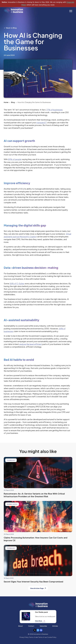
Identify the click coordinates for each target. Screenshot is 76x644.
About (20, 626)
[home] (13, 11)
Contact (31, 626)
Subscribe (43, 626)
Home (6, 102)
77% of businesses (55, 110)
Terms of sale (33, 637)
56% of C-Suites (17, 283)
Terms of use (43, 637)
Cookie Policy (52, 637)
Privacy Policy (24, 637)
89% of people (15, 159)
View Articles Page (38, 588)
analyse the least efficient (31, 344)
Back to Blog (10, 28)
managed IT (42, 122)
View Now (40, 621)
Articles (55, 626)
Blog (13, 102)
